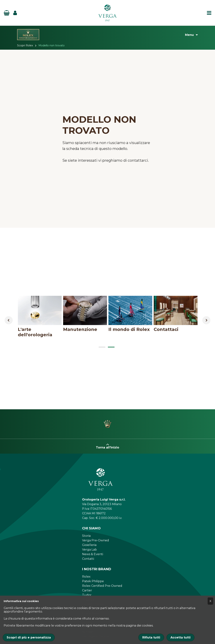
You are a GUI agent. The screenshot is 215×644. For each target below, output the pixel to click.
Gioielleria (89, 545)
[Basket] (7, 13)
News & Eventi (93, 554)
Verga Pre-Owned (96, 540)
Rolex (86, 577)
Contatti (88, 559)
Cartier (87, 590)
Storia (86, 536)
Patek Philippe (93, 581)
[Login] (15, 13)
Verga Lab (89, 550)
